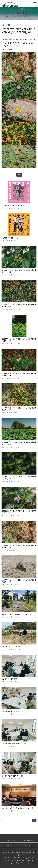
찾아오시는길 (28, 845)
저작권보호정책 (29, 840)
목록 (19, 175)
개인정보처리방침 (10, 840)
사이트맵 (10, 845)
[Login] (29, 863)
